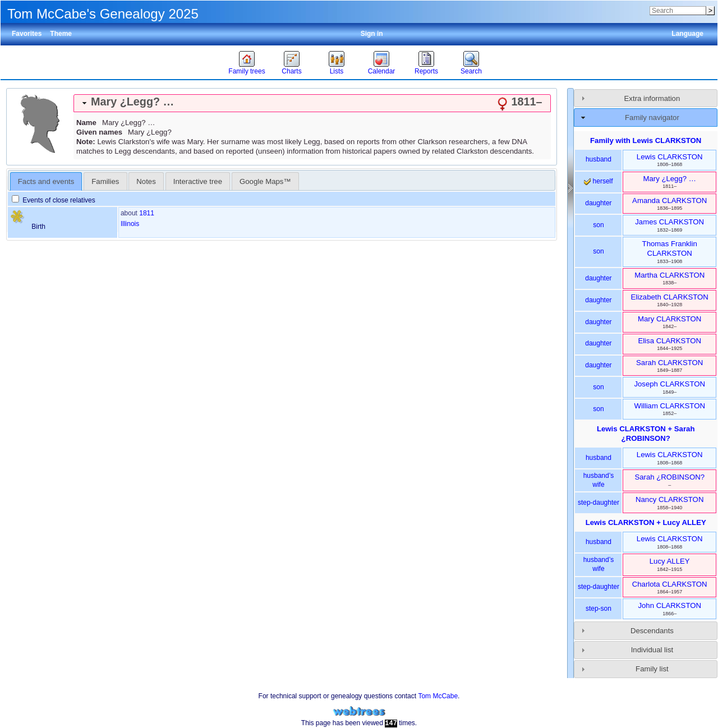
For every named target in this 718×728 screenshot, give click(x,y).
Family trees (247, 71)
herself (598, 181)
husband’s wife (599, 480)
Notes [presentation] (146, 181)
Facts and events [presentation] (46, 181)
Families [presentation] (105, 181)
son (598, 225)
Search (471, 71)
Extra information (652, 98)
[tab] (312, 103)
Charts (291, 71)
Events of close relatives (54, 200)
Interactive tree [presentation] (198, 181)
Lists (337, 71)
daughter (598, 203)
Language (687, 34)
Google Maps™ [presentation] (265, 181)
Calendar (382, 71)
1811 (147, 213)
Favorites (27, 34)
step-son (599, 609)
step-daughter (599, 503)
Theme (61, 34)
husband (599, 159)
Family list (652, 669)
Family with (646, 140)
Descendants (652, 631)
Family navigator (652, 118)
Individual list (652, 650)
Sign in (372, 34)
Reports (426, 71)
